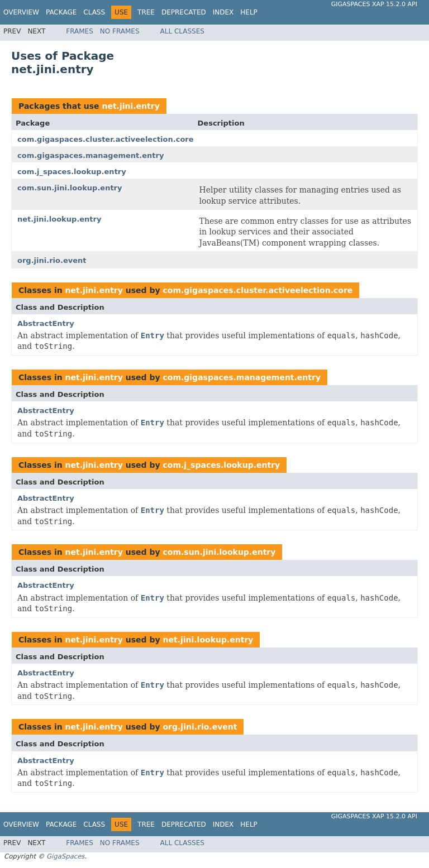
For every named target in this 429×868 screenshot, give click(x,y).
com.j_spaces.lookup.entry (72, 172)
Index (223, 12)
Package (61, 12)
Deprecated (184, 12)
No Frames (120, 31)
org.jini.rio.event (52, 260)
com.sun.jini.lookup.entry (70, 188)
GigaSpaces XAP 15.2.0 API (374, 4)
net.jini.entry (130, 106)
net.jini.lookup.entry (59, 219)
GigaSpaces (65, 856)
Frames (80, 31)
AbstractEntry (46, 323)
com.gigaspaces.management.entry (90, 155)
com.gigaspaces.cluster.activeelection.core (106, 139)
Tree (146, 12)
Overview (21, 12)
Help (249, 12)
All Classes (182, 31)
